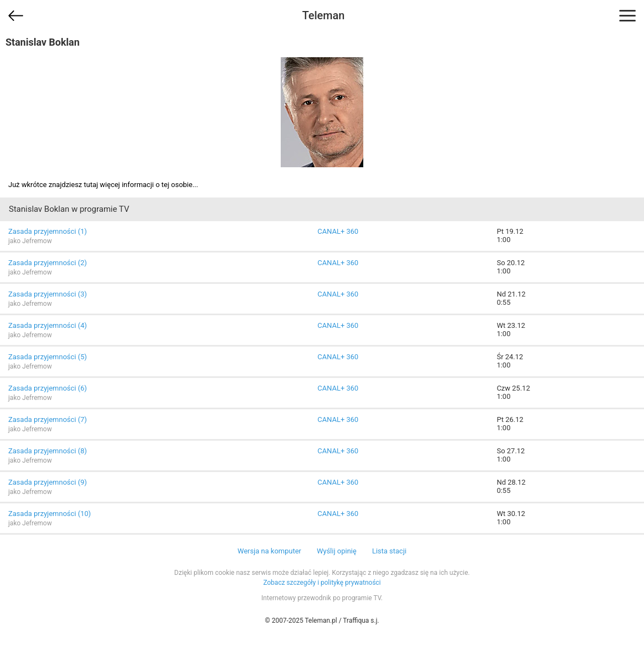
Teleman (323, 15)
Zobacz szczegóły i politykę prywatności (322, 583)
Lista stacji (389, 551)
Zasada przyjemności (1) (48, 231)
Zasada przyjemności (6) (48, 388)
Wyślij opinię (336, 551)
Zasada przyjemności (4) (48, 325)
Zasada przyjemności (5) (48, 357)
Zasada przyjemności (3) (48, 294)
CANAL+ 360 (338, 231)
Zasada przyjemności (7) (48, 419)
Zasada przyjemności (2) (48, 263)
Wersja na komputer (270, 551)
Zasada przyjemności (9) (48, 482)
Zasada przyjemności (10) (50, 514)
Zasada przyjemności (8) (48, 451)
